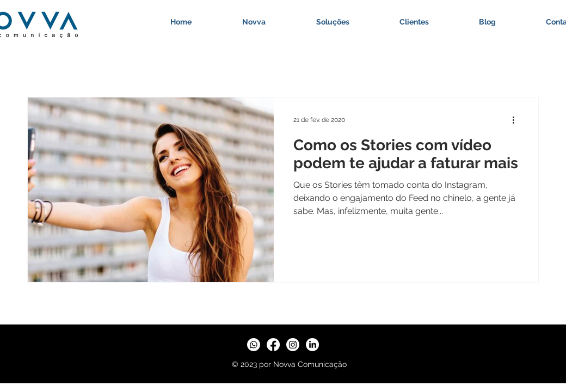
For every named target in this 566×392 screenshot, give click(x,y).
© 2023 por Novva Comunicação (289, 364)
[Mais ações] (517, 120)
